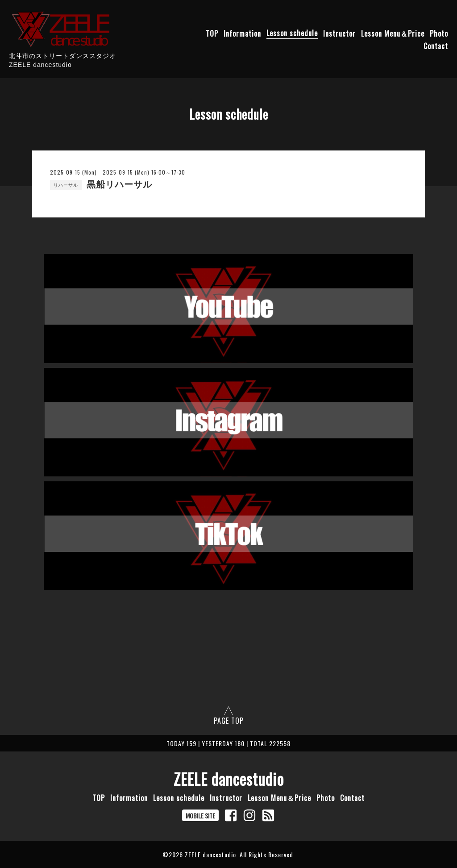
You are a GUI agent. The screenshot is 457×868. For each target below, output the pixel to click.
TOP (212, 33)
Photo (439, 33)
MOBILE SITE (200, 816)
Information (242, 33)
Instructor (339, 33)
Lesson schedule (292, 33)
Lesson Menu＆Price (393, 33)
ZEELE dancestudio (229, 779)
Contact (436, 46)
